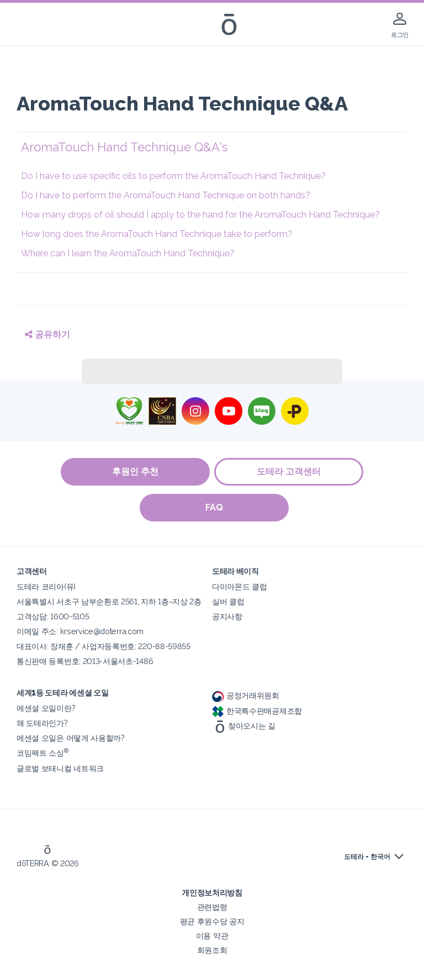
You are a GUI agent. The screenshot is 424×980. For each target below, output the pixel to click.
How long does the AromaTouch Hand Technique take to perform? (157, 234)
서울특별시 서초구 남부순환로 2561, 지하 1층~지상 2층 (109, 601)
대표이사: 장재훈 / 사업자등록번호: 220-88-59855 (104, 646)
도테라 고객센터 (289, 471)
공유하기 (47, 334)
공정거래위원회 (246, 695)
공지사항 (227, 616)
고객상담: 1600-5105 (53, 616)
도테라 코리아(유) (46, 586)
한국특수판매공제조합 (257, 711)
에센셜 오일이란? (46, 708)
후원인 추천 (135, 471)
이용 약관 (212, 936)
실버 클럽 (228, 601)
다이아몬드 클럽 (240, 586)
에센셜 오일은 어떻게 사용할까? (71, 738)
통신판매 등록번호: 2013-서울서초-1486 (85, 661)
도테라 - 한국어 (367, 857)
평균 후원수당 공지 (212, 921)
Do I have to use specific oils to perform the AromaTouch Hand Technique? (173, 176)
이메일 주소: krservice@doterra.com (80, 631)
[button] (214, 147)
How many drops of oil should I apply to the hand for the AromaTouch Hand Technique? (200, 215)
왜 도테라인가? (42, 723)
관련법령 (212, 907)
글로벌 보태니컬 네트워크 (60, 768)
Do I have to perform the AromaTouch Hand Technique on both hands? (166, 195)
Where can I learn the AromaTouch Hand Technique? (128, 253)
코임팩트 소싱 (43, 753)
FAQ (215, 507)
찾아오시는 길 (244, 726)
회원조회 (212, 950)
